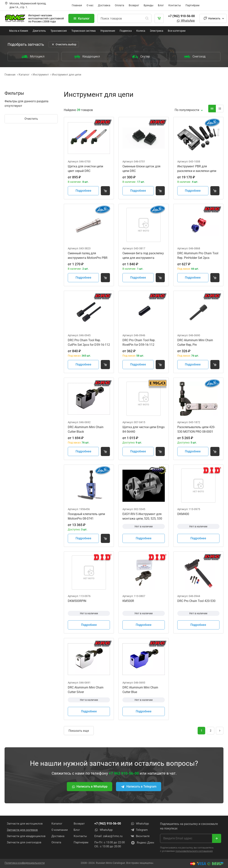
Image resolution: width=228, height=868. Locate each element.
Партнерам (81, 842)
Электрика (157, 31)
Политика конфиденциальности (25, 863)
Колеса (141, 31)
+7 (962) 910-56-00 (181, 16)
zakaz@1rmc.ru (113, 836)
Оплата (120, 5)
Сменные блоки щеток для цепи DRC (141, 169)
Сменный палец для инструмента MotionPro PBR (88, 256)
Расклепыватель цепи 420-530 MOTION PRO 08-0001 (196, 429)
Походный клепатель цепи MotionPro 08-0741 (86, 516)
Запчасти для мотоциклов (25, 824)
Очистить (31, 119)
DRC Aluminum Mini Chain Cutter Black (86, 429)
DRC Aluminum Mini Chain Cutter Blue (140, 690)
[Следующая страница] (220, 731)
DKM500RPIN (77, 601)
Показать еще (79, 731)
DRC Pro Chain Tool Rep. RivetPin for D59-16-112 (139, 342)
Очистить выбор (64, 44)
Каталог (81, 18)
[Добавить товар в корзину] (105, 191)
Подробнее (83, 191)
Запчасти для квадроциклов (26, 836)
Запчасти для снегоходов (24, 842)
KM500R (128, 601)
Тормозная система (84, 31)
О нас (90, 5)
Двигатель (39, 31)
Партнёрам (192, 5)
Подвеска (126, 31)
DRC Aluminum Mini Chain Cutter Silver (86, 690)
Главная (77, 5)
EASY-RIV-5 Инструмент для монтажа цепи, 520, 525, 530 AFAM (142, 517)
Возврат (134, 5)
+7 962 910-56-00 (124, 773)
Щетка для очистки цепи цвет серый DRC (85, 169)
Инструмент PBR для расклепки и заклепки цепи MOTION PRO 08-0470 (197, 169)
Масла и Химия (19, 31)
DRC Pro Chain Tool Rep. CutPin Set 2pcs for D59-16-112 (89, 342)
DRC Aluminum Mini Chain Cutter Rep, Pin (195, 342)
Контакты (175, 5)
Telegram (139, 830)
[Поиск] (147, 18)
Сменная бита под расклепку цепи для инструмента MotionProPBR (143, 256)
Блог (161, 5)
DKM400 (183, 514)
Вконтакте (140, 836)
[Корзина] (159, 18)
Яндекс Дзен (142, 843)
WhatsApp (186, 21)
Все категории (177, 31)
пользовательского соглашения (194, 851)
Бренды (149, 5)
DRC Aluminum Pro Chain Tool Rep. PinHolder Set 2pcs (198, 256)
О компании (60, 830)
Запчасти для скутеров (22, 830)
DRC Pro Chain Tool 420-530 (196, 601)
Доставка (104, 5)
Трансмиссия (59, 31)
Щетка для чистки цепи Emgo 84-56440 (144, 429)
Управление (108, 31)
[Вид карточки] (212, 109)
